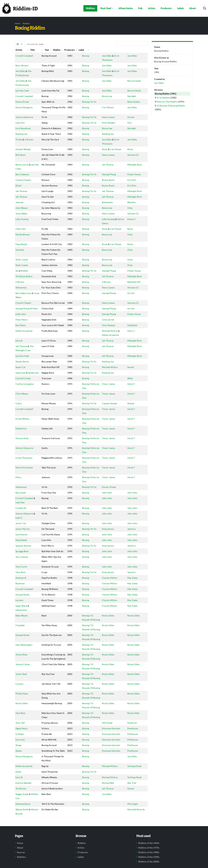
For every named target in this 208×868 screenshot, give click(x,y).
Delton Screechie (24, 372)
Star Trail (133, 833)
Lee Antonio (21, 555)
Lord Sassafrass (23, 132)
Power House (135, 187)
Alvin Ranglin (105, 127)
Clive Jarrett (104, 357)
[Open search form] (205, 8)
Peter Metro (22, 357)
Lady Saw (20, 523)
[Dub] (18, 198)
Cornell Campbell (24, 56)
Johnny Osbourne (24, 121)
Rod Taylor (21, 363)
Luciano (19, 633)
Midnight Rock (136, 177)
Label (131, 50)
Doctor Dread (105, 508)
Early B (19, 382)
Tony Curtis (21, 596)
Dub (140, 8)
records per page (29, 44)
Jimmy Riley (21, 688)
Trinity (19, 152)
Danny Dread (22, 102)
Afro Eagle (134, 858)
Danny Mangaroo (24, 107)
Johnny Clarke (23, 706)
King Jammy (104, 550)
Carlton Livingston (25, 434)
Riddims (90, 8)
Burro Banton (22, 187)
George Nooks (23, 628)
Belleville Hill (135, 303)
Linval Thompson (24, 487)
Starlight (133, 96)
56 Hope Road (135, 816)
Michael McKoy (106, 372)
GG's (131, 127)
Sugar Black (21, 639)
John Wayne (21, 220)
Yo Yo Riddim (163, 98)
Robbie (24, 291)
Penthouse (134, 770)
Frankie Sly (21, 529)
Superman (21, 418)
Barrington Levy (23, 322)
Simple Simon (22, 403)
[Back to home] (20, 8)
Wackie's (133, 215)
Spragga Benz (22, 576)
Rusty (101, 162)
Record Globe (135, 77)
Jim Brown (21, 838)
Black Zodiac (135, 102)
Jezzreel (19, 215)
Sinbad (132, 445)
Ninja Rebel (21, 565)
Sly (17, 291)
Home (17, 23)
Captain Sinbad (105, 445)
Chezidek (20, 659)
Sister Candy (22, 280)
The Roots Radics (24, 297)
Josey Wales (21, 230)
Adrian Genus (120, 236)
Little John (21, 241)
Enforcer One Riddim (167, 102)
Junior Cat (21, 544)
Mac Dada (133, 611)
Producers (166, 8)
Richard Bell (104, 833)
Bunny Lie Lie (22, 177)
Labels (180, 8)
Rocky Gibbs (104, 649)
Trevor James (104, 434)
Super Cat (20, 409)
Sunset (132, 409)
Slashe (19, 792)
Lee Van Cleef (22, 86)
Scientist (20, 266)
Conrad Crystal (23, 428)
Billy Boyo (21, 167)
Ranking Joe (21, 142)
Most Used (106, 8)
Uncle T (132, 434)
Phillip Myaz (22, 735)
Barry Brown (22, 61)
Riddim (78, 50)
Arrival (132, 121)
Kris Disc (133, 192)
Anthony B (21, 611)
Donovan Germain (107, 770)
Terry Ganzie (22, 586)
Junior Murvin (23, 550)
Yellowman (21, 312)
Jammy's (133, 550)
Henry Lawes (104, 121)
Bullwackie (103, 215)
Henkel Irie (21, 466)
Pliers (18, 502)
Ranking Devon (23, 858)
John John (103, 513)
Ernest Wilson (22, 456)
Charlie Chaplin (23, 192)
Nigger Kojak (22, 848)
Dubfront (133, 764)
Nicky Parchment (24, 497)
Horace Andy (22, 471)
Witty (131, 428)
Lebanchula (21, 643)
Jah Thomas (104, 177)
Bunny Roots (104, 192)
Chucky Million (106, 611)
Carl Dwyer (112, 162)
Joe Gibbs (103, 56)
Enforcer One (90, 434)
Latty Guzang (22, 236)
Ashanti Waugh (23, 162)
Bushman (20, 617)
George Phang (105, 187)
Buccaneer (21, 513)
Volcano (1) (134, 167)
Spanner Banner (23, 571)
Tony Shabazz (104, 363)
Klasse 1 (133, 236)
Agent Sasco (21, 770)
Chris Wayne (22, 439)
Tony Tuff (20, 764)
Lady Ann (20, 127)
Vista (131, 220)
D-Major (20, 776)
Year (58, 50)
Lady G (19, 538)
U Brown (29, 152)
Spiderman (21, 423)
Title (41, 50)
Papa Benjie (21, 257)
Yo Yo (86, 102)
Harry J (132, 372)
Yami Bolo (21, 605)
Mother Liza (21, 852)
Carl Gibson (104, 107)
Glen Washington (24, 678)
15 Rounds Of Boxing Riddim (171, 106)
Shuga (18, 787)
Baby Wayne (22, 649)
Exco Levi (20, 781)
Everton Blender (24, 833)
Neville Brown (23, 247)
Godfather (134, 363)
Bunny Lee (103, 96)
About (193, 8)
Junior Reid (21, 716)
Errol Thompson (118, 56)
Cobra (19, 445)
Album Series (125, 8)
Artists (152, 8)
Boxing (78, 56)
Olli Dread (103, 764)
